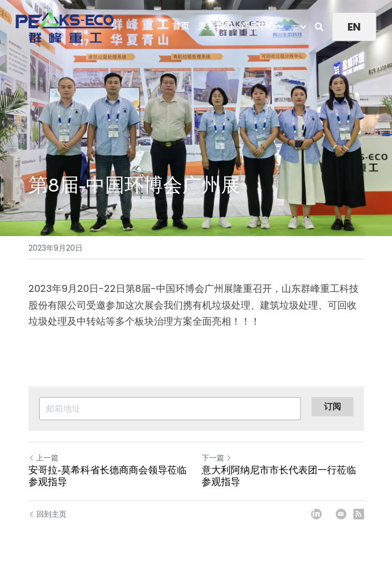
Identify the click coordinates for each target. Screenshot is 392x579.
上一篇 (43, 458)
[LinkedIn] (316, 514)
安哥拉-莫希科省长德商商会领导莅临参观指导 (108, 476)
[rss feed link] (359, 514)
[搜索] (319, 27)
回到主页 (47, 514)
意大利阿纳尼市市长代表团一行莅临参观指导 (279, 476)
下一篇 (217, 458)
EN (354, 27)
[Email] (341, 514)
